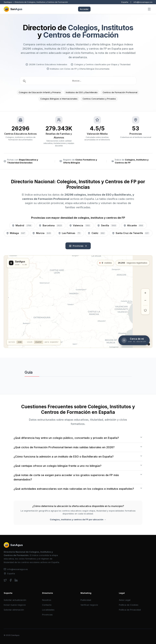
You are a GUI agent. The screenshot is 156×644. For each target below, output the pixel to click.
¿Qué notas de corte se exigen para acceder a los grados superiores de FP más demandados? (78, 477)
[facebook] (11, 580)
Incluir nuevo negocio (15, 605)
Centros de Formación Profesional (120, 92)
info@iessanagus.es (143, 2)
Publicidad (86, 600)
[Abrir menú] (149, 9)
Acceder (84, 9)
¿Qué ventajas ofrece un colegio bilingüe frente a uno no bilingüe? (78, 466)
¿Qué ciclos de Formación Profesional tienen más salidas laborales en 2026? (78, 447)
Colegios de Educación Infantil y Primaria (40, 92)
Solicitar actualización (15, 600)
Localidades (48, 610)
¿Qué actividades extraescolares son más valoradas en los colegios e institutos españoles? (78, 489)
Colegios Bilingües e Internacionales (59, 99)
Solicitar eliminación (14, 610)
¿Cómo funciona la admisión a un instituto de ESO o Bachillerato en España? (78, 456)
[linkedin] (16, 580)
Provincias (78, 246)
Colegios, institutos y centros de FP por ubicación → (78, 519)
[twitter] (5, 580)
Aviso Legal (125, 600)
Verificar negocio (89, 605)
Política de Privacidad (130, 610)
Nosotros (47, 600)
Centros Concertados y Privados (99, 99)
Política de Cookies (129, 605)
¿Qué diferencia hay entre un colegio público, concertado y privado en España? (78, 438)
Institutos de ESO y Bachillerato (82, 92)
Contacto (47, 605)
